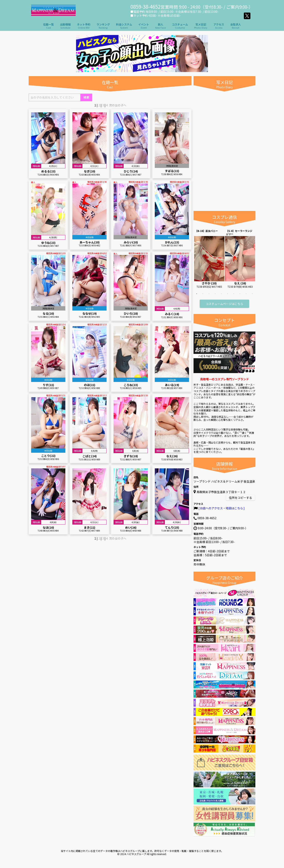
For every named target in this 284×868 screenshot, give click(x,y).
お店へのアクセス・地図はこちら (221, 508)
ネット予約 (84, 26)
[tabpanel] (209, 259)
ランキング (103, 26)
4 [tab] (215, 297)
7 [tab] (234, 297)
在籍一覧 (48, 26)
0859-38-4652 (207, 518)
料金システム (124, 26)
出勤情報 (65, 26)
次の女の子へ (118, 105)
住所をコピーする (241, 498)
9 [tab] (246, 297)
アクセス (219, 26)
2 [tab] (203, 297)
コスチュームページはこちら (224, 304)
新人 (160, 26)
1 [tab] (197, 297)
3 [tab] (209, 297)
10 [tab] (252, 297)
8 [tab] (240, 297)
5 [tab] (221, 297)
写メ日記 (201, 26)
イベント (144, 26)
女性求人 (236, 26)
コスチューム (180, 26)
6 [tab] (228, 297)
